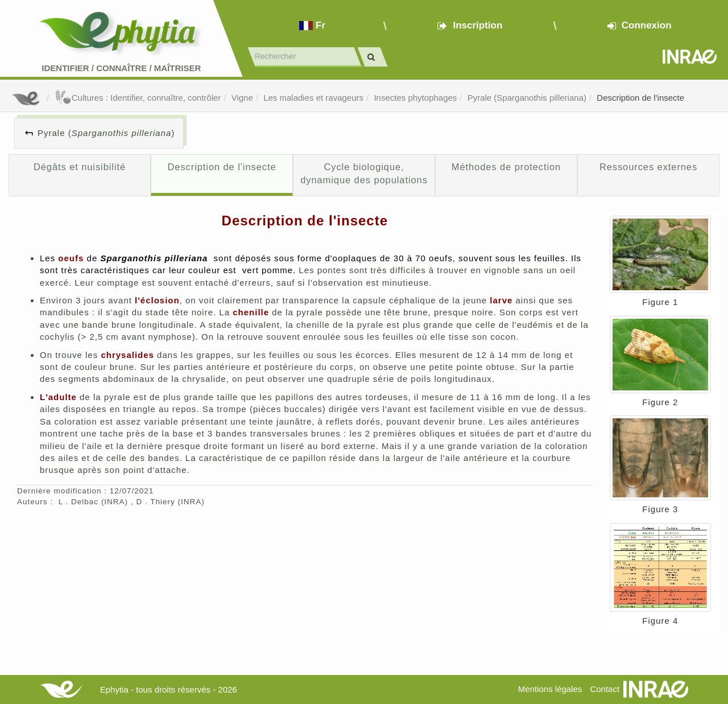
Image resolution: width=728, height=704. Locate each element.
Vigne (242, 98)
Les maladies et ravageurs (313, 98)
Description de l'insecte (640, 98)
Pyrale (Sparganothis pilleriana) (527, 98)
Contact (605, 689)
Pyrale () (106, 133)
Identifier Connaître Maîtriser (121, 68)
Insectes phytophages (415, 98)
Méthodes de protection (506, 167)
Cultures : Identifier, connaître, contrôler (138, 98)
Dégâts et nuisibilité (80, 167)
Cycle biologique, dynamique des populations (364, 174)
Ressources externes (648, 167)
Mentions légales (550, 689)
